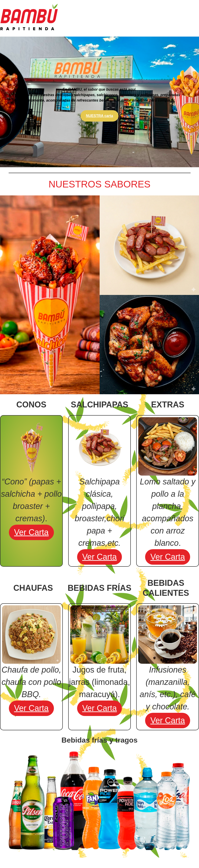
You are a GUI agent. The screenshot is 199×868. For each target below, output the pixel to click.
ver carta (31, 532)
